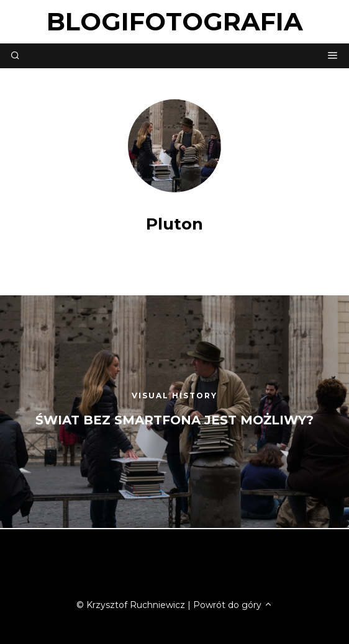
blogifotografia (175, 21)
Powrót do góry (233, 605)
